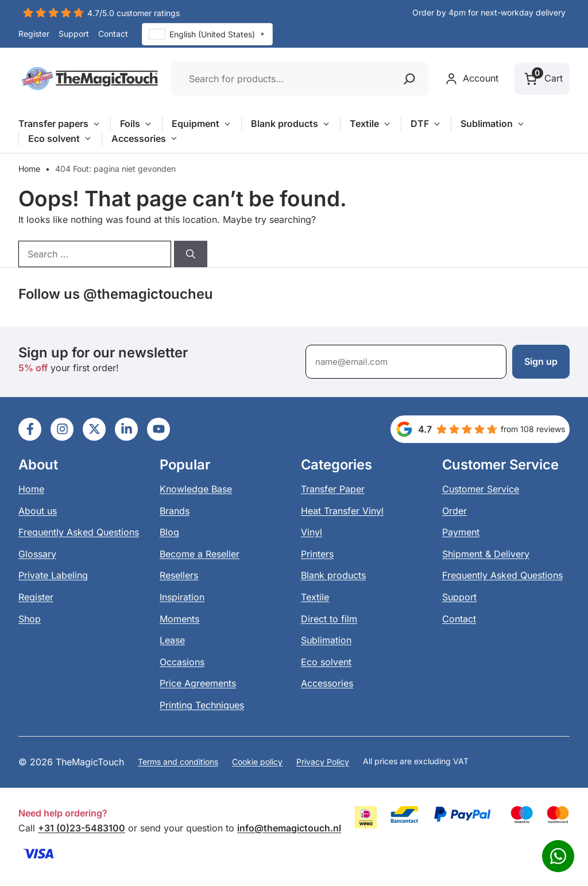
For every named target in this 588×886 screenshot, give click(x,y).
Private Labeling (53, 575)
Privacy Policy (323, 762)
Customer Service (481, 489)
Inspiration (182, 597)
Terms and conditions (178, 762)
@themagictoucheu (148, 294)
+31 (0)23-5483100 (82, 828)
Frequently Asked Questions (79, 532)
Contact (113, 34)
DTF (426, 124)
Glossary (37, 554)
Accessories (145, 139)
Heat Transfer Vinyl (342, 511)
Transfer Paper (333, 489)
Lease (172, 640)
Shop (30, 619)
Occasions (182, 662)
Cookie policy (257, 762)
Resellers (179, 575)
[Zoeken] (409, 79)
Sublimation (493, 124)
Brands (175, 511)
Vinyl (312, 532)
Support (74, 34)
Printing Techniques (202, 705)
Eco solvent (60, 139)
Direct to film (329, 619)
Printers (317, 554)
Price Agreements (198, 683)
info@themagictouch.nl (289, 828)
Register (34, 34)
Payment (461, 532)
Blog (169, 532)
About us (38, 511)
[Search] (191, 254)
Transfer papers (60, 124)
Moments (179, 619)
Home (29, 169)
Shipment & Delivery (486, 554)
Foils (136, 124)
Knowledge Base (196, 489)
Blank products (291, 124)
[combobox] (207, 34)
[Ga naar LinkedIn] (30, 429)
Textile (371, 124)
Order (454, 511)
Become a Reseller (200, 554)
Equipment (202, 124)
